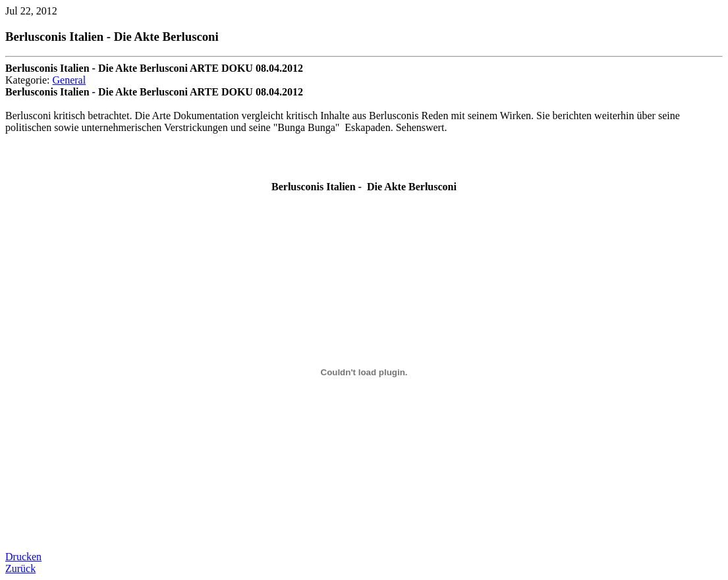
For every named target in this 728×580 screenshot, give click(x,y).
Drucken (23, 557)
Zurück (20, 568)
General (70, 80)
